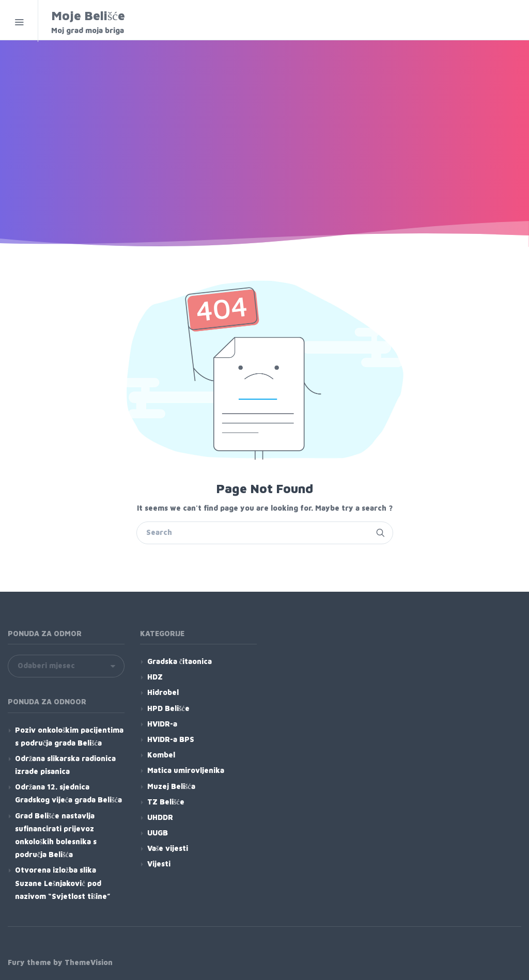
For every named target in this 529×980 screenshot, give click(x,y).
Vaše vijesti (168, 848)
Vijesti (159, 864)
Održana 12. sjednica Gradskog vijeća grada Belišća (68, 793)
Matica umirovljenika (186, 770)
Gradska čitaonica (180, 661)
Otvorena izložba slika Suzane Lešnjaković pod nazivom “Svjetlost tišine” (63, 883)
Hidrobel (163, 692)
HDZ (155, 677)
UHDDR (160, 817)
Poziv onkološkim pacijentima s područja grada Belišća (69, 736)
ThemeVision (89, 962)
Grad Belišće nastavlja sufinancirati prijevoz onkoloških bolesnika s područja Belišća (56, 835)
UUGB (158, 833)
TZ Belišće (166, 802)
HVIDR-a (162, 724)
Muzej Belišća (171, 786)
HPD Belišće (168, 708)
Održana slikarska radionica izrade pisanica (65, 765)
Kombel (161, 755)
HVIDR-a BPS (171, 739)
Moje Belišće (117, 22)
